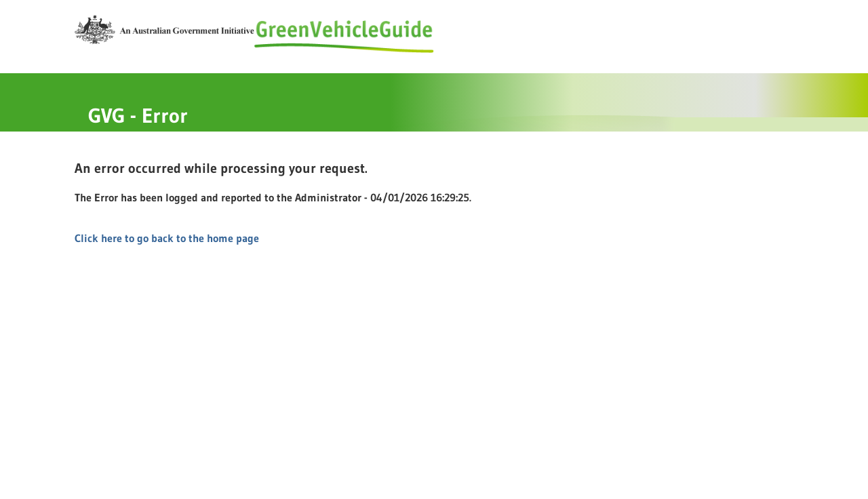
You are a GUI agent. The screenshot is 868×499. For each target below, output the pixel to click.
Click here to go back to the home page (167, 238)
